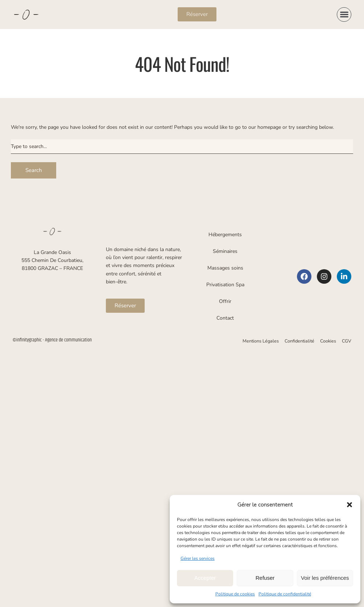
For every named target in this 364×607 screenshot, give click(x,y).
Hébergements (225, 235)
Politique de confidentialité (285, 594)
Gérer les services (198, 558)
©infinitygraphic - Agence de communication (52, 340)
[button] (349, 505)
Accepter (205, 578)
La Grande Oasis (52, 252)
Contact (225, 318)
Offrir (225, 301)
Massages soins (225, 268)
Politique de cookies (235, 594)
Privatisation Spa (225, 285)
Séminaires (225, 251)
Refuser (265, 578)
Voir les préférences (325, 578)
